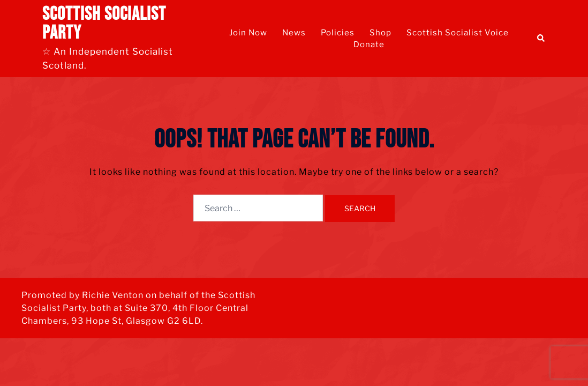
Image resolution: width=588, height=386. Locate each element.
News (294, 33)
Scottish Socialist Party (104, 24)
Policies (338, 33)
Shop (380, 33)
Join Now (248, 33)
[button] (541, 39)
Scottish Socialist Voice (458, 33)
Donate (369, 44)
